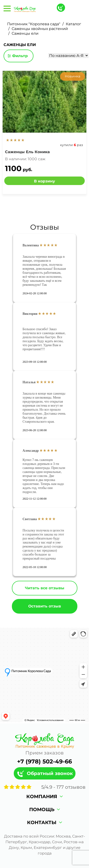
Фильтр (18, 56)
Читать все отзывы (45, 588)
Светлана (30, 519)
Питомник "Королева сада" (34, 24)
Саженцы (27, 152)
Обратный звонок (50, 773)
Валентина (31, 245)
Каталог (73, 24)
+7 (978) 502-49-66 (44, 761)
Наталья (29, 382)
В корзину (44, 181)
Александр (31, 451)
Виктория (30, 314)
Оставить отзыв (45, 606)
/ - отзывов (63, 787)
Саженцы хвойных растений (40, 29)
